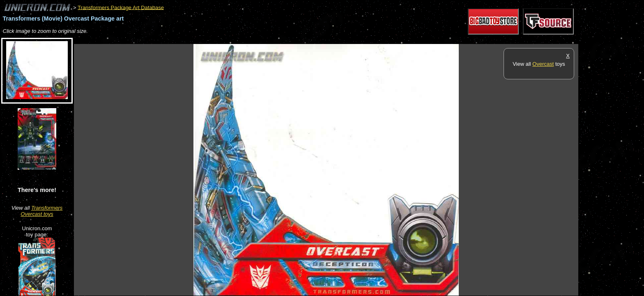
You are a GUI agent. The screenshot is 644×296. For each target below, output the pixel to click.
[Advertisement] (223, 40)
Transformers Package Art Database (121, 7)
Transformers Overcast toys (41, 211)
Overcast (543, 64)
